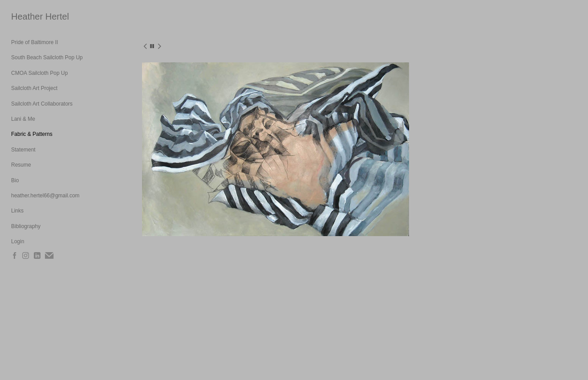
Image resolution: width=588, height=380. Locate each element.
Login (18, 241)
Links (17, 211)
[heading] (33, 17)
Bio (15, 180)
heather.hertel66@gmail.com (45, 196)
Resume (21, 165)
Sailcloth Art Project (34, 88)
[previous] (145, 47)
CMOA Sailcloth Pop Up (39, 73)
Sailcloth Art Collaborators (42, 104)
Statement (23, 150)
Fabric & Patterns (32, 134)
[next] (159, 47)
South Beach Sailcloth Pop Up (47, 57)
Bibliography (26, 226)
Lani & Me (23, 119)
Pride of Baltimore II (34, 42)
